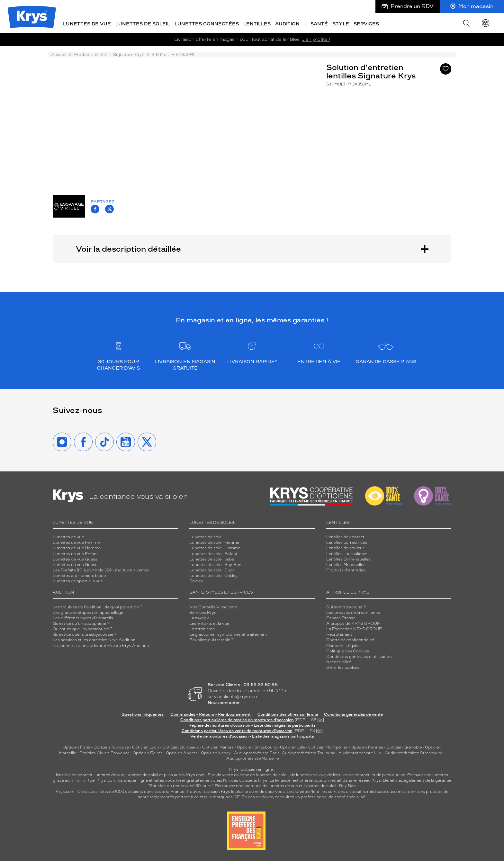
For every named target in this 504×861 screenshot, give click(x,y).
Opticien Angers (182, 752)
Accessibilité (339, 661)
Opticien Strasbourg (257, 747)
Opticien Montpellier (328, 747)
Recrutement (339, 634)
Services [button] (366, 23)
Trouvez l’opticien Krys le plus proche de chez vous (235, 791)
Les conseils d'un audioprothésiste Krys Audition (101, 645)
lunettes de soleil (142, 774)
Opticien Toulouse (111, 747)
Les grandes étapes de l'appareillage (88, 612)
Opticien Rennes (367, 747)
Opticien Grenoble (404, 747)
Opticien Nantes (218, 747)
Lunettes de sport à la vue (78, 581)
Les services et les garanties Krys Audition (94, 640)
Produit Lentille (90, 54)
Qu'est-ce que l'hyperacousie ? (83, 628)
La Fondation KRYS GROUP (354, 628)
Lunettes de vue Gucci (74, 564)
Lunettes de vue (68, 536)
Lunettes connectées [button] (207, 23)
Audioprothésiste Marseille (252, 758)
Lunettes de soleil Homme (215, 548)
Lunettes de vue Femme (76, 542)
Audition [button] (287, 23)
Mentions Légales (343, 645)
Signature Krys (129, 54)
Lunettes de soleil (206, 536)
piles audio (174, 774)
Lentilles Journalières (347, 553)
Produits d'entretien (346, 570)
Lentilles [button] (257, 23)
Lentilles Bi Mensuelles (348, 559)
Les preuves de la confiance (353, 612)
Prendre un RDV (408, 6)
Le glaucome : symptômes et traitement (228, 634)
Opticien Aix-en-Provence (104, 752)
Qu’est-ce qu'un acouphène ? (81, 623)
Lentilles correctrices (347, 542)
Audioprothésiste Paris (257, 752)
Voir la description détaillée (252, 248)
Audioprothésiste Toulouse (309, 752)
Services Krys (203, 612)
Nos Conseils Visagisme (213, 606)
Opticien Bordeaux (181, 747)
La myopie (199, 617)
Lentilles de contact (345, 536)
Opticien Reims (148, 752)
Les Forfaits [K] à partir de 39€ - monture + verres (101, 570)
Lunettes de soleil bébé (212, 559)
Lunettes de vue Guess (75, 559)
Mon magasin (472, 6)
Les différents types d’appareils (83, 617)
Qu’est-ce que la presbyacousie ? (85, 634)
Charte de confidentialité (350, 640)
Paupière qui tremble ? (212, 640)
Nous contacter (224, 702)
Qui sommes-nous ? (346, 606)
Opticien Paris (76, 747)
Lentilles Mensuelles (346, 564)
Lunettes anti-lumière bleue (79, 575)
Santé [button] (319, 23)
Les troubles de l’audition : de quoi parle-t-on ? (98, 606)
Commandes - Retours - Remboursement (211, 714)
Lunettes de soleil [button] (143, 23)
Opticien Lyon (146, 747)
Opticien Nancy (216, 752)
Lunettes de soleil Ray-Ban (215, 564)
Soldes (196, 581)
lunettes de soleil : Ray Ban (330, 785)
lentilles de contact (74, 774)
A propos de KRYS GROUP (353, 623)
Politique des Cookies (348, 650)
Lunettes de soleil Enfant (213, 553)
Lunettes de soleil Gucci (212, 570)
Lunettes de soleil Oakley (213, 575)
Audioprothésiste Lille (360, 752)
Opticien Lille (292, 747)
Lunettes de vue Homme (77, 548)
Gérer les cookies (343, 667)
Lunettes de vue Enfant (75, 553)
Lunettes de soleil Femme (214, 542)
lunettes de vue (109, 774)
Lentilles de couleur (345, 548)
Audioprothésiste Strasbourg (414, 752)
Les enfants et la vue (209, 623)
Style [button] (341, 23)
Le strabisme (202, 628)
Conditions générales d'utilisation (359, 656)
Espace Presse (341, 617)
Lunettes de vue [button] (87, 23)
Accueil (59, 54)
